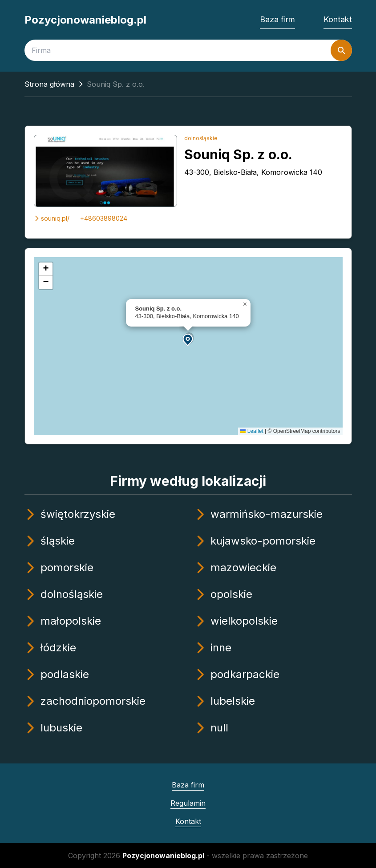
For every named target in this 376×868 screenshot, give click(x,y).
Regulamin (188, 803)
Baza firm (277, 19)
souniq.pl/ (52, 218)
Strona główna (49, 84)
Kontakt (338, 19)
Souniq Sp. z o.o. (238, 154)
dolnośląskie (201, 138)
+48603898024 (104, 218)
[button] (188, 339)
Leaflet (252, 431)
